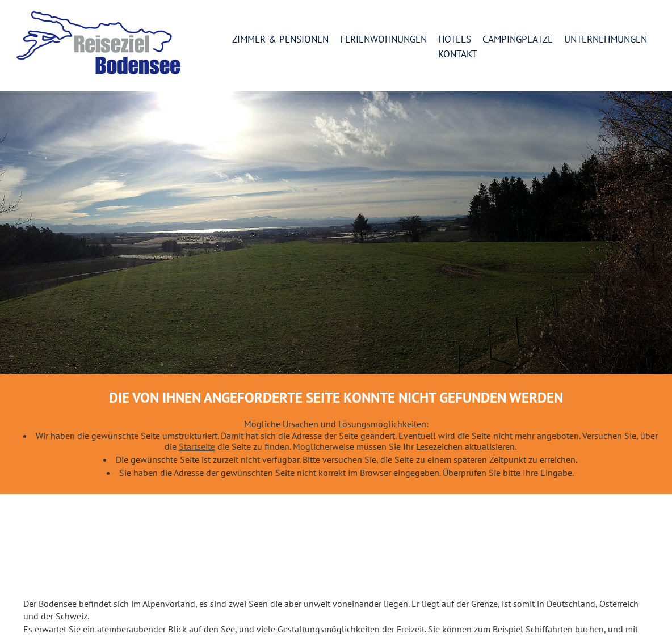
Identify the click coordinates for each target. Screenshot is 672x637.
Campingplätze (518, 40)
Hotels (455, 40)
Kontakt (457, 54)
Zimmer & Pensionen (280, 40)
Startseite (197, 446)
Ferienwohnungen (383, 40)
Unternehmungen (606, 40)
